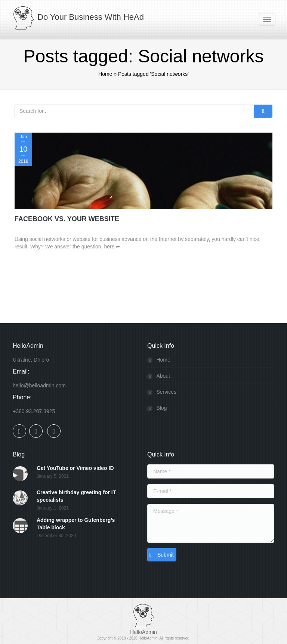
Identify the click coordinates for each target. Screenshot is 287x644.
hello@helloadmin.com (39, 386)
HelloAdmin (148, 638)
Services (166, 392)
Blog (161, 408)
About (163, 376)
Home (105, 74)
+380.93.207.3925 (34, 411)
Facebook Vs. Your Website (67, 219)
